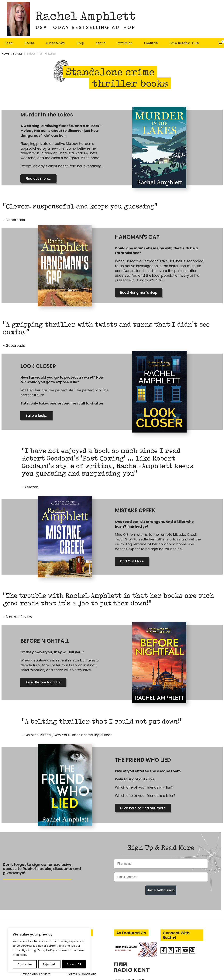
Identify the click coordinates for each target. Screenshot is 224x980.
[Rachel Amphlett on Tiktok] (178, 913)
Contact (151, 43)
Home (9, 43)
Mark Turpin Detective (37, 914)
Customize (25, 964)
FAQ (70, 914)
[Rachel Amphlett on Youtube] (185, 913)
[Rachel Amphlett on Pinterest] (192, 913)
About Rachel (77, 907)
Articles (125, 43)
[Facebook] (164, 913)
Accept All (74, 964)
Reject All (49, 964)
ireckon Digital (148, 975)
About (101, 43)
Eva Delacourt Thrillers (38, 922)
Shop (80, 43)
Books (29, 43)
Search (210, 43)
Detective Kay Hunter (37, 907)
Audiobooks (55, 43)
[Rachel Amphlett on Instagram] (171, 913)
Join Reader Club (184, 43)
